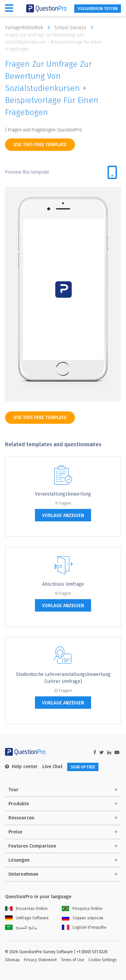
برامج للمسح (21, 927)
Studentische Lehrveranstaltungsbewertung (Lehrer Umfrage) (63, 678)
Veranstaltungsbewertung (63, 494)
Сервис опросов (83, 918)
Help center (21, 767)
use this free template (40, 145)
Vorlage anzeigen (63, 515)
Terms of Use (73, 960)
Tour (13, 790)
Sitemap (12, 960)
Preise (15, 832)
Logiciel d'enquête (84, 927)
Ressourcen (21, 818)
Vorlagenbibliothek (29, 27)
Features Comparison (32, 846)
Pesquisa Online (82, 909)
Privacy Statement (40, 960)
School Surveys (75, 27)
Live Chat (52, 767)
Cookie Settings (103, 960)
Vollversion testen (98, 9)
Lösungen (19, 860)
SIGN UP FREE (83, 767)
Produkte (19, 804)
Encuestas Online (26, 909)
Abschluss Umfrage (63, 584)
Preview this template (27, 172)
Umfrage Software (27, 918)
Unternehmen (23, 874)
